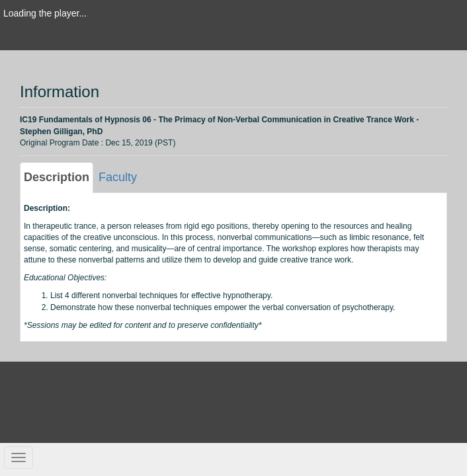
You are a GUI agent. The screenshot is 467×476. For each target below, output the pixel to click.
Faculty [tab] (118, 177)
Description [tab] (57, 177)
